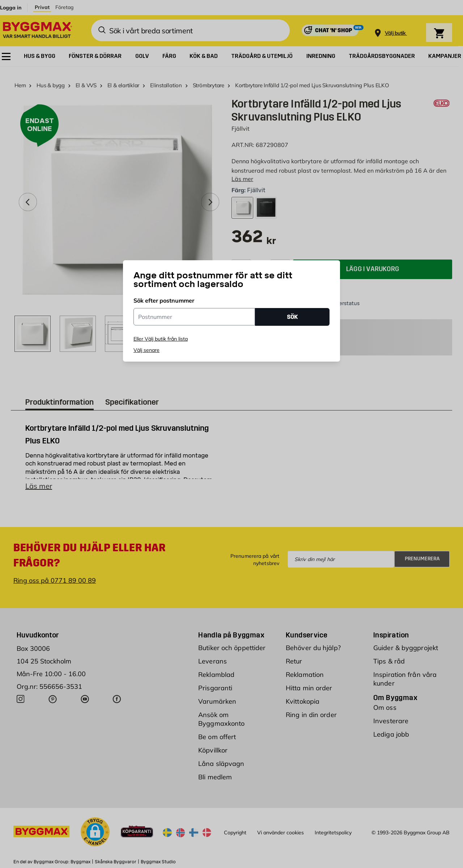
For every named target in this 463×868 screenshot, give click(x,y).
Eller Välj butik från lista (161, 339)
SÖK (292, 317)
